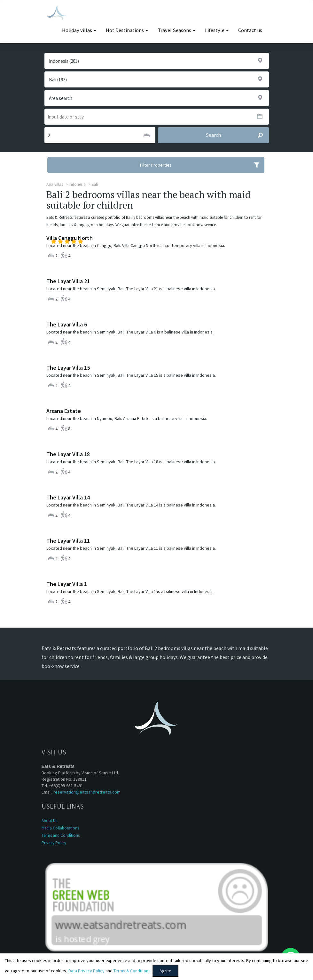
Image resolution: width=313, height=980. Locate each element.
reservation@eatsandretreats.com (87, 792)
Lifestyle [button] (217, 30)
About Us (49, 821)
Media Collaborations (60, 828)
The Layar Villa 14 (68, 497)
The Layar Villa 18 (68, 454)
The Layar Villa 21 (68, 281)
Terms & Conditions (132, 971)
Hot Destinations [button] (127, 30)
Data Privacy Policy (86, 971)
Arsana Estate (64, 411)
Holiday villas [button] (79, 30)
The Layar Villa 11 (68, 541)
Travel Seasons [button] (176, 30)
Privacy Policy (54, 843)
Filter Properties (202, 165)
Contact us (250, 30)
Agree (165, 971)
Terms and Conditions (61, 835)
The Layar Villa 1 (67, 584)
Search (237, 135)
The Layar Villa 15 (68, 368)
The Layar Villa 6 (67, 324)
